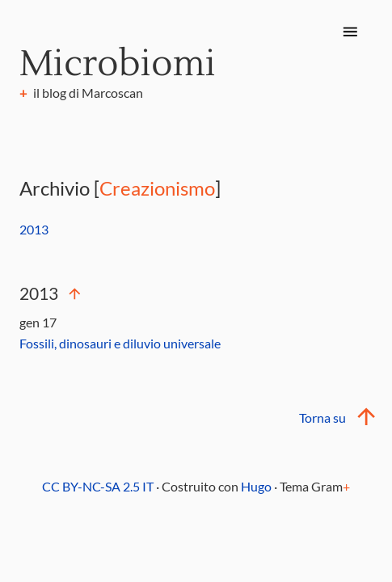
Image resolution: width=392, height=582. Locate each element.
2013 (34, 229)
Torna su (335, 418)
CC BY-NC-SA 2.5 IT (98, 486)
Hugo (256, 486)
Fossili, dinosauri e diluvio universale (120, 343)
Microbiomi (118, 64)
